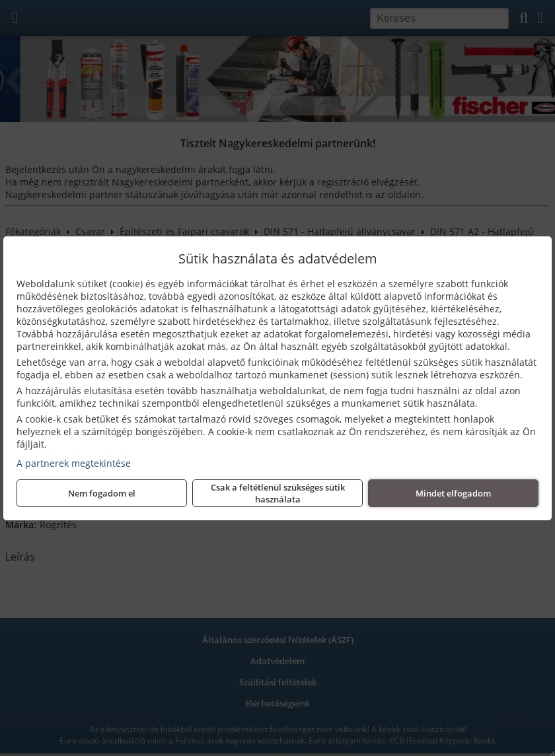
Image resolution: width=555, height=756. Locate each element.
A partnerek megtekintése (74, 463)
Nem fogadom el (102, 493)
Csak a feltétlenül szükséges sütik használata (278, 493)
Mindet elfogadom (453, 493)
